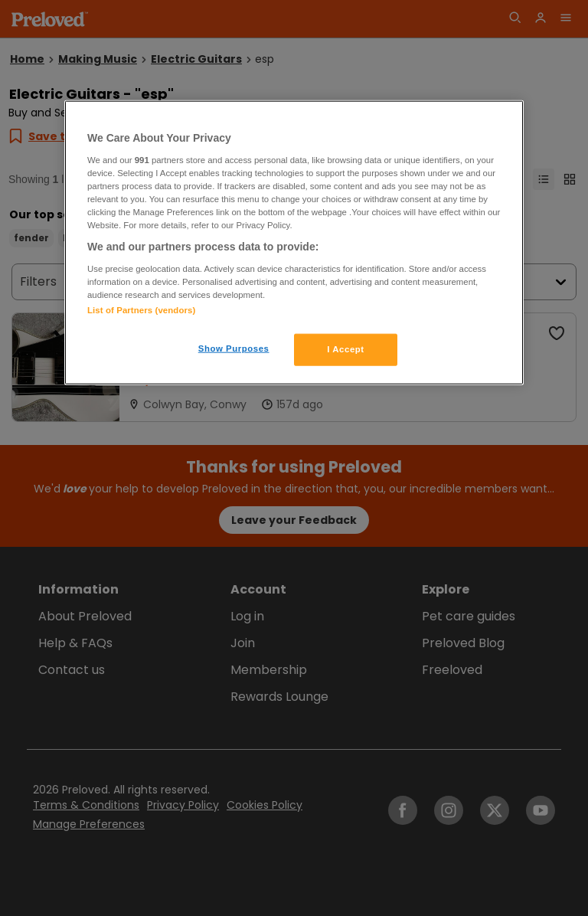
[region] (294, 243)
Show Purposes (234, 348)
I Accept (345, 349)
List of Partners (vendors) (141, 310)
